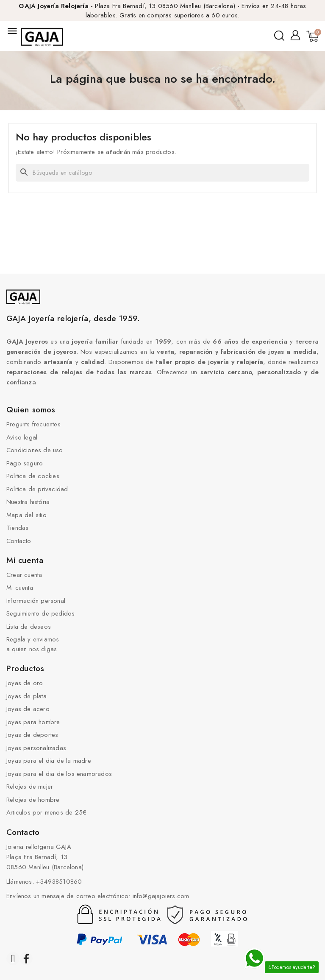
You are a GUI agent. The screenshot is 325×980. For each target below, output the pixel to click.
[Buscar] (162, 173)
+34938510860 (59, 882)
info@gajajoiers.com (161, 896)
